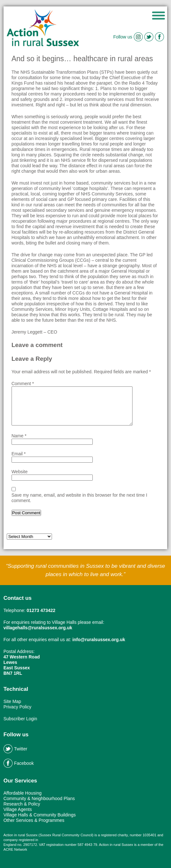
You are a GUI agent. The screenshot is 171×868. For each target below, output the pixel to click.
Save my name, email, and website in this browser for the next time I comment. (79, 498)
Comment (23, 384)
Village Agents (18, 809)
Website (20, 472)
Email (19, 454)
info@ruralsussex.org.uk (99, 640)
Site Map (12, 701)
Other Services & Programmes (34, 820)
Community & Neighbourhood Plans (39, 798)
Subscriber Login (20, 719)
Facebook (19, 763)
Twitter (15, 749)
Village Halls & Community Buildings (40, 815)
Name (19, 436)
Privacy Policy (17, 707)
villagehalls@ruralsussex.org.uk (38, 628)
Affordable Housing (23, 793)
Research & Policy (22, 804)
